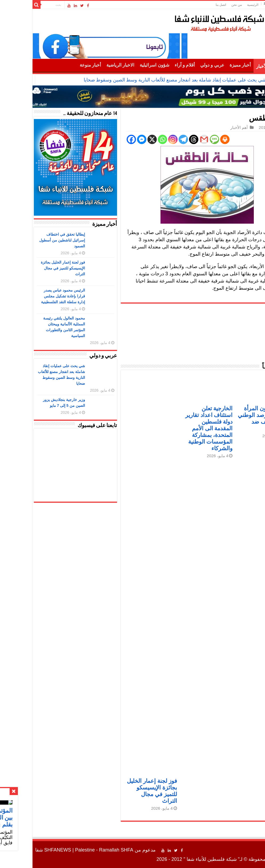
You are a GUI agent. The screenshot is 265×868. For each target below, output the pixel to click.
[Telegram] (152, 139)
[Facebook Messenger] (111, 139)
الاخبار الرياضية (89, 65)
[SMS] (183, 139)
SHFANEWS (27, 850)
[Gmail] (173, 139)
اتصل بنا (190, 5)
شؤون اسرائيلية (123, 65)
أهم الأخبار (235, 66)
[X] (121, 139)
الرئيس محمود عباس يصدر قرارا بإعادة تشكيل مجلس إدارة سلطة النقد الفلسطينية (32, 296)
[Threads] (162, 139)
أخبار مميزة (209, 65)
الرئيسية (222, 5)
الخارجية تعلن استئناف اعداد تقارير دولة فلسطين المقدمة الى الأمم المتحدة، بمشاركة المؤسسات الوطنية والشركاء (178, 428)
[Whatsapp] (131, 139)
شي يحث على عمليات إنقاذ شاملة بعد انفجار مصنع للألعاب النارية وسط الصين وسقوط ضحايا (144, 80)
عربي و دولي (181, 65)
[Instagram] (142, 139)
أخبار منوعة (59, 65)
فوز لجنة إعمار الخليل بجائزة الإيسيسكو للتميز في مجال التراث (32, 268)
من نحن (205, 5)
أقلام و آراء (154, 65)
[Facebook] (100, 139)
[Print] (194, 139)
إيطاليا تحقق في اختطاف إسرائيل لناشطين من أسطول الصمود (31, 240)
